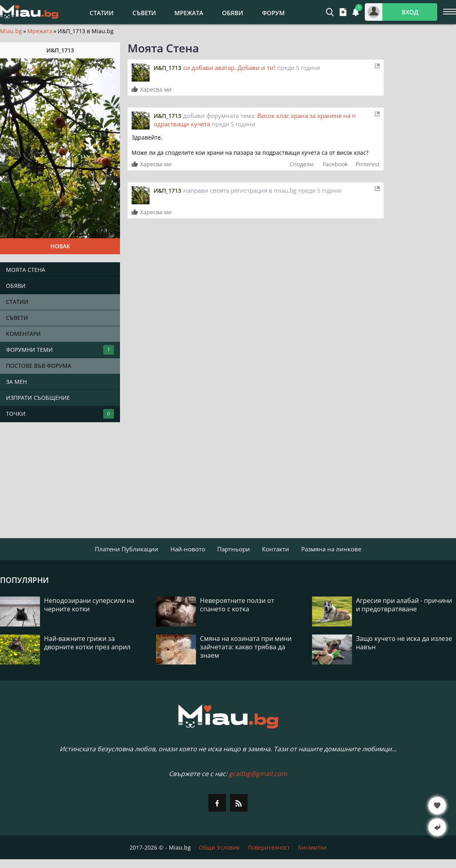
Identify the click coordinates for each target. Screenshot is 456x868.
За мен (16, 382)
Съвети (144, 13)
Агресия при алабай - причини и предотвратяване (404, 605)
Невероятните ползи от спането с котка (237, 605)
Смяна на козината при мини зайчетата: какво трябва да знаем (246, 647)
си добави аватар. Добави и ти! (229, 68)
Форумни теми (60, 350)
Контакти (276, 549)
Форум (273, 13)
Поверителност (269, 847)
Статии (102, 13)
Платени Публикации (127, 549)
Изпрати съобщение (38, 398)
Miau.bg (11, 31)
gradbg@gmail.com (258, 774)
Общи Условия (219, 847)
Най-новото (188, 549)
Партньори (234, 549)
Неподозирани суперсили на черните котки (89, 605)
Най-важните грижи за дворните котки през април (87, 643)
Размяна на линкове (331, 549)
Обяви (233, 13)
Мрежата (189, 13)
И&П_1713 (167, 68)
